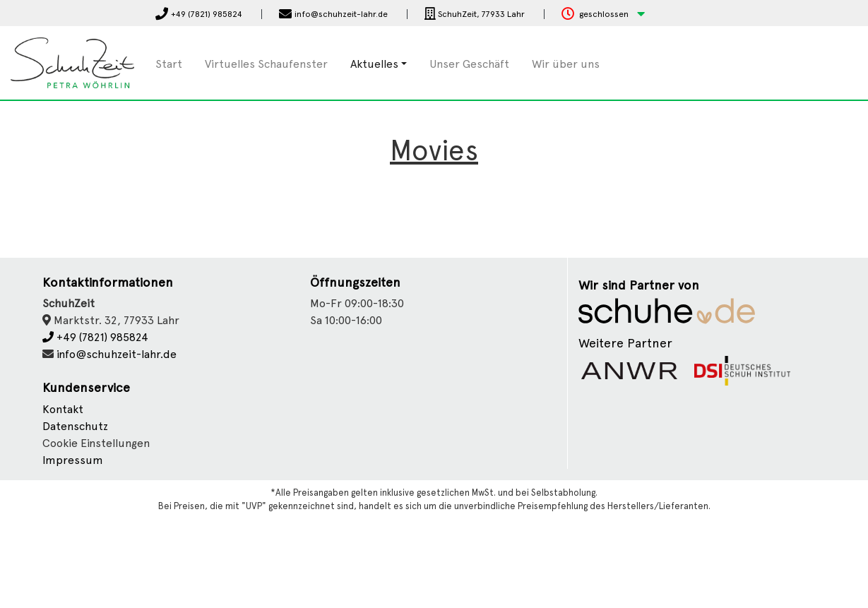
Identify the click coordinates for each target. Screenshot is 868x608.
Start (169, 64)
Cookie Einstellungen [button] (96, 443)
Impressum (73, 460)
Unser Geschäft (469, 64)
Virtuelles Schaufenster (266, 64)
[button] (603, 14)
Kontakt (63, 409)
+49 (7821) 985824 (95, 337)
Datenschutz (75, 426)
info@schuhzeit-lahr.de (117, 354)
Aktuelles (374, 64)
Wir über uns (566, 64)
